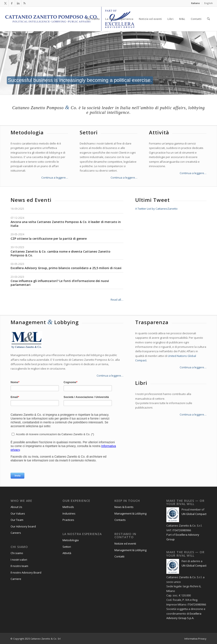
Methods (68, 507)
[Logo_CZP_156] (70, 19)
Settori (67, 547)
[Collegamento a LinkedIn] (18, 3)
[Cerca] (208, 19)
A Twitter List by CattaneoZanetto (156, 209)
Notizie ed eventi (125, 544)
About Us (16, 507)
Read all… (117, 300)
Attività (67, 553)
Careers (16, 533)
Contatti (119, 556)
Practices (68, 520)
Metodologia (71, 540)
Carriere (16, 579)
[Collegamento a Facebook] (12, 3)
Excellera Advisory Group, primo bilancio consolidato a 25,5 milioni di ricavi (66, 268)
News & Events (124, 507)
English (209, 3)
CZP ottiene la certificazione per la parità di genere (49, 239)
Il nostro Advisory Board (26, 572)
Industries (69, 513)
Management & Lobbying (130, 513)
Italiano (195, 3)
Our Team (17, 520)
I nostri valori (19, 560)
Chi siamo (17, 553)
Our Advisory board (23, 526)
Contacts (120, 520)
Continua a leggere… (55, 178)
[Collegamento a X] (5, 3)
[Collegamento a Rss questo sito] (25, 3)
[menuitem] (196, 3)
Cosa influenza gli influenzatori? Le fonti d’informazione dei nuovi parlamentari (60, 283)
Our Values (18, 513)
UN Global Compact (194, 514)
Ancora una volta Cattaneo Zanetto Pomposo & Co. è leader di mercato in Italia (66, 224)
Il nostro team (19, 566)
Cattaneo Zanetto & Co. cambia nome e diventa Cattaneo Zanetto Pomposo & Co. (61, 253)
